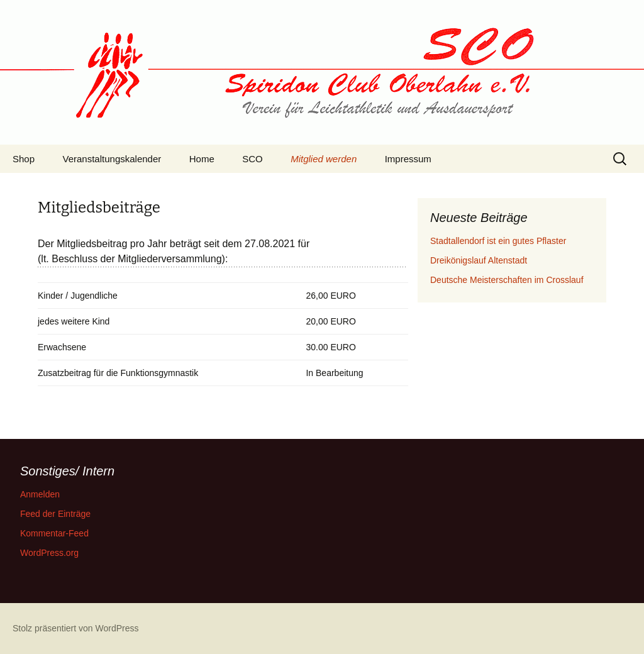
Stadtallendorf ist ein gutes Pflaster (498, 241)
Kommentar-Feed (54, 533)
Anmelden (40, 494)
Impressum (408, 159)
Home (202, 159)
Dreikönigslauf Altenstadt (479, 260)
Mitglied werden (324, 159)
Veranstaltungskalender (112, 159)
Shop (24, 159)
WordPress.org (49, 553)
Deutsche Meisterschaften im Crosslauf (507, 280)
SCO (253, 159)
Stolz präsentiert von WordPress (76, 628)
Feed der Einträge (55, 514)
